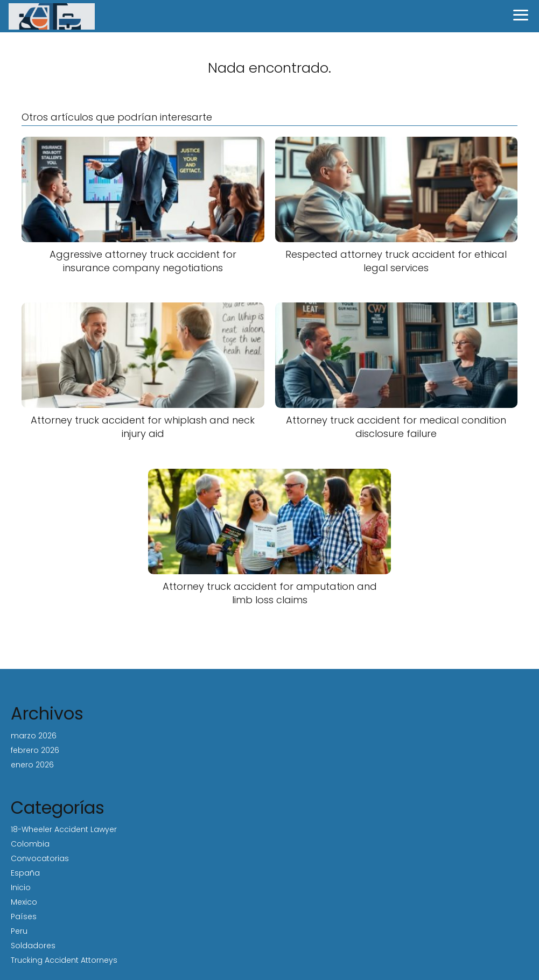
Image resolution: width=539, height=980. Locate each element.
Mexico (24, 902)
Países (24, 916)
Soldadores (33, 946)
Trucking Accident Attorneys (64, 960)
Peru (19, 931)
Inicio (21, 887)
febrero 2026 (35, 750)
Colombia (30, 844)
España (25, 873)
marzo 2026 (34, 736)
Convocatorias (40, 858)
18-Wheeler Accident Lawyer (64, 829)
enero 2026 (32, 765)
